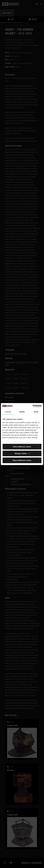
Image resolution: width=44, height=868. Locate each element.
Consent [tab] (8, 412)
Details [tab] (22, 412)
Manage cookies (22, 453)
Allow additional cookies (22, 447)
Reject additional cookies (22, 460)
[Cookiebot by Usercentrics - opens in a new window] (33, 406)
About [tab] (36, 412)
